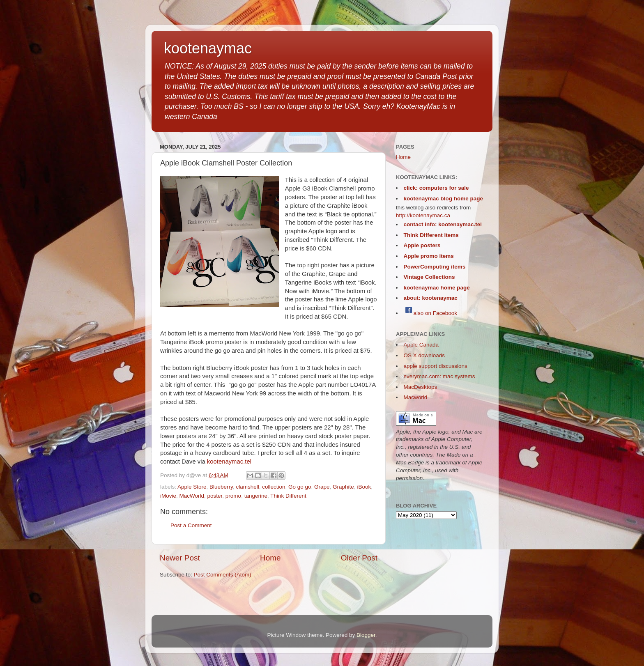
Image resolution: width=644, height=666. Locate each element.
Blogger (366, 635)
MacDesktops (421, 387)
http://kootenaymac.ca (423, 215)
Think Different (288, 496)
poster (215, 496)
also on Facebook (431, 313)
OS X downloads (424, 355)
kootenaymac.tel (229, 462)
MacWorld (192, 496)
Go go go (300, 487)
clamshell (247, 487)
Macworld (416, 397)
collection (274, 487)
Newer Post (180, 558)
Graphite (343, 487)
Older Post (359, 558)
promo (233, 496)
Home (270, 558)
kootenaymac (208, 48)
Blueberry (221, 487)
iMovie (168, 496)
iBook (364, 487)
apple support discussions (436, 366)
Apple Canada (421, 345)
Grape (322, 487)
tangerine (256, 496)
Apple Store (192, 487)
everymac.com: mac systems (439, 376)
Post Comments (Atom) (223, 575)
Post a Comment (191, 525)
